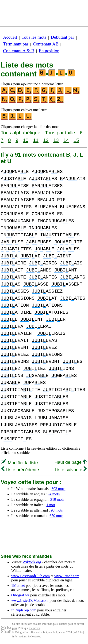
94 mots (54, 494)
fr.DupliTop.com (24, 610)
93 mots (57, 510)
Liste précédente (20, 470)
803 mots (58, 489)
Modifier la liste (20, 463)
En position (49, 51)
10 (26, 140)
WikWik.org (32, 562)
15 (76, 140)
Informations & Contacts (26, 636)
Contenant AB (46, 44)
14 (66, 140)
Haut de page (71, 462)
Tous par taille (60, 133)
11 (36, 140)
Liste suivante (71, 470)
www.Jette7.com (67, 576)
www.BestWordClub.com (31, 576)
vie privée (35, 628)
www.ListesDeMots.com (30, 601)
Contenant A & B (19, 51)
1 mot (51, 505)
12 (46, 140)
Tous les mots (34, 37)
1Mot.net (18, 586)
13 (56, 140)
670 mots (56, 516)
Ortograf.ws (20, 595)
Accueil (10, 37)
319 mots (57, 499)
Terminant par (16, 44)
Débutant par (62, 37)
